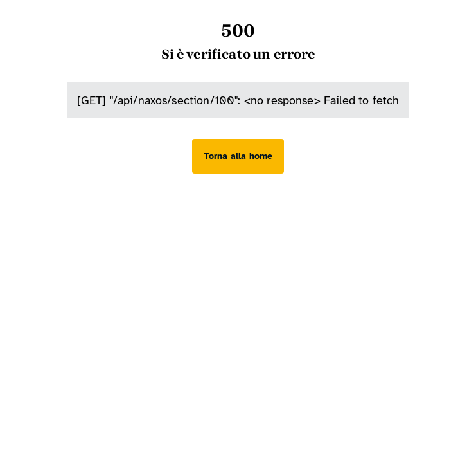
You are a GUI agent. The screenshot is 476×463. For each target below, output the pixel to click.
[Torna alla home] (238, 156)
